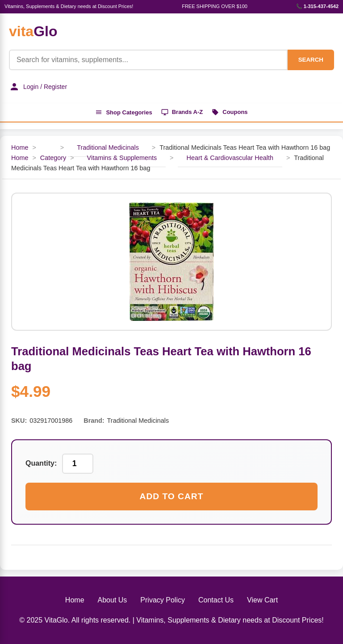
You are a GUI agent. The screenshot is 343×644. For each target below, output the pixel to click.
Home (20, 147)
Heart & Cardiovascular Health (230, 158)
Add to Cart (172, 496)
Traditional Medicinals (108, 147)
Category (53, 158)
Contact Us (216, 600)
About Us (113, 600)
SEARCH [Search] (311, 60)
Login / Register (38, 87)
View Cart (262, 600)
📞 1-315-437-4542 (317, 6)
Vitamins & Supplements (122, 158)
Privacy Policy (163, 600)
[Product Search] (148, 60)
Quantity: (41, 463)
